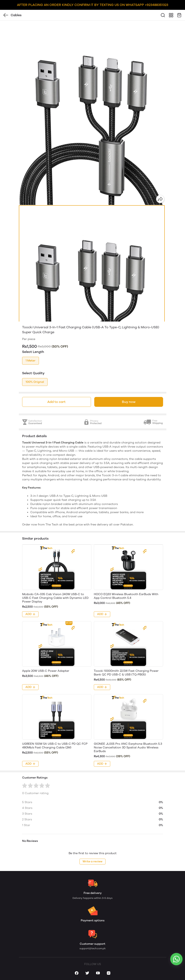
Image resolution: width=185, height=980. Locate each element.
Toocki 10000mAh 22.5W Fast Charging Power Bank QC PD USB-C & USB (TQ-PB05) (126, 673)
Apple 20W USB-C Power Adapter (46, 671)
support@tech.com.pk (93, 948)
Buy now (129, 402)
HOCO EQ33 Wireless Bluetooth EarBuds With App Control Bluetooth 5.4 (126, 596)
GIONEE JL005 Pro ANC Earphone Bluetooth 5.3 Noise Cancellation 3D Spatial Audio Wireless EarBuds (128, 748)
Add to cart (56, 402)
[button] (92, 297)
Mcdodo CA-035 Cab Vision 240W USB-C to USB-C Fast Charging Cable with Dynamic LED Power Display (55, 598)
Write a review (92, 861)
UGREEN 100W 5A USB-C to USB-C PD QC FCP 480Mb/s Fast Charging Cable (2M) (55, 746)
